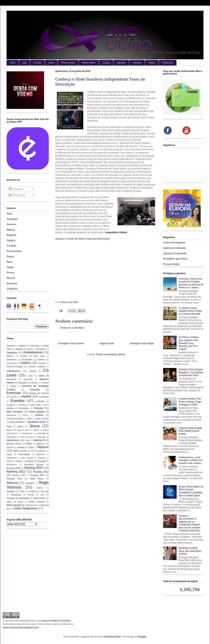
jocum (9, 430)
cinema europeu (15, 366)
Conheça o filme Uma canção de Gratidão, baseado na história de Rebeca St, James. (191, 283)
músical (21, 447)
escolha (14, 397)
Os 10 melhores (38, 451)
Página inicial (107, 343)
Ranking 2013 (19, 475)
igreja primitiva (17, 422)
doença (46, 383)
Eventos (18, 401)
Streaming (16, 495)
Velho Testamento (26, 508)
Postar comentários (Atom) (111, 354)
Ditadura (35, 383)
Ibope (29, 419)
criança (33, 371)
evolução (40, 401)
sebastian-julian (112, 637)
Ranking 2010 (33, 468)
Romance (12, 283)
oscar (9, 454)
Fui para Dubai (171, 264)
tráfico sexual (14, 505)
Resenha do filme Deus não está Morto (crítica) (190, 551)
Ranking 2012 (41, 472)
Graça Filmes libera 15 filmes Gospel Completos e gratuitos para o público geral (191, 491)
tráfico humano (37, 502)
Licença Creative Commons (56, 621)
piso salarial (27, 458)
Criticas (106, 63)
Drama (10, 257)
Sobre (51, 63)
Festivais (137, 63)
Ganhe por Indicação (174, 248)
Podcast (42, 458)
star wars (45, 491)
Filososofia (11, 415)
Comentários (17, 195)
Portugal (41, 461)
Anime (30, 349)
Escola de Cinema (39, 393)
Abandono (11, 346)
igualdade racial (37, 422)
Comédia (11, 246)
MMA (29, 444)
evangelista (44, 397)
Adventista (35, 346)
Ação (9, 214)
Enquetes (35, 389)
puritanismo (12, 465)
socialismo (32, 491)
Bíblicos (11, 230)
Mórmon (41, 444)
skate (22, 491)
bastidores (12, 359)
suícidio (31, 495)
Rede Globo (37, 478)
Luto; (27, 440)
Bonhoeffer (27, 359)
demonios (11, 379)
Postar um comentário (72, 328)
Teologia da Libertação (18, 498)
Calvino (41, 359)
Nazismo (43, 447)
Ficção (10, 267)
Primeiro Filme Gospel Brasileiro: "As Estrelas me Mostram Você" (191, 372)
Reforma (12, 483)
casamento (11, 363)
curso (30, 376)
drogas (13, 386)
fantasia (22, 405)
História (39, 415)
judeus (36, 430)
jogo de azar (23, 430)
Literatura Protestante (175, 253)
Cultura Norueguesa (174, 242)
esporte (26, 396)
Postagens (16, 189)
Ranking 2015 (14, 478)
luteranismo (13, 440)
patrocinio (40, 454)
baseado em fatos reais (32, 356)
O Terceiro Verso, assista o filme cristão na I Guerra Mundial (190, 311)
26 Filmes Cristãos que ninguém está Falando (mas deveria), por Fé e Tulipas (189, 343)
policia (9, 461)
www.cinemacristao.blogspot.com (21, 627)
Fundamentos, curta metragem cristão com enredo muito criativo (191, 460)
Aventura (11, 224)
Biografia (11, 235)
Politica (19, 461)
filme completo (15, 412)
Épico (10, 262)
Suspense (12, 289)
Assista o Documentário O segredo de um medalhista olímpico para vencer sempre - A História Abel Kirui (190, 523)
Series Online (89, 63)
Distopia (22, 383)
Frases (152, 63)
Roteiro (40, 488)
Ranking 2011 (16, 472)
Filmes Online (68, 63)
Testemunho (39, 498)
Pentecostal (12, 458)
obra (11, 621)
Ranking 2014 (37, 475)
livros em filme (27, 437)
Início (13, 63)
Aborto (22, 346)
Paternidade (24, 454)
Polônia (29, 461)
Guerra (10, 273)
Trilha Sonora (31, 505)
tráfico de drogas (15, 502)
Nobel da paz (20, 451)
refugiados (30, 483)
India (9, 426)
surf (42, 495)
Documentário (14, 251)
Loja (24, 63)
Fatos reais (35, 405)
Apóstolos (12, 353)
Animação (12, 219)
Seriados (11, 491)
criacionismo (13, 371)
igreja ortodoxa (42, 419)
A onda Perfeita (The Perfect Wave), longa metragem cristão (190, 402)
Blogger (142, 637)
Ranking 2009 (13, 468)
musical (10, 447)
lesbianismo (27, 433)
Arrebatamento (33, 352)
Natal (31, 447)
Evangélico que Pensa (175, 259)
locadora (42, 437)
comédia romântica (37, 367)
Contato (37, 63)
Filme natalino (37, 412)
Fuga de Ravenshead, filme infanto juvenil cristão (190, 431)
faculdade (11, 405)
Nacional (121, 63)
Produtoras (168, 63)
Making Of (39, 440)
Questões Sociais (34, 464)
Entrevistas (14, 393)
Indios (20, 426)
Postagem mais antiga (142, 343)
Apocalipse (41, 349)
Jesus (34, 426)
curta (41, 376)
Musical (11, 278)
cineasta (42, 363)
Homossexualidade (15, 419)
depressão (28, 379)
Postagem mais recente (71, 343)
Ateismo (10, 356)
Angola (19, 349)
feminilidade (24, 408)
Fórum (25, 415)
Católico (11, 240)
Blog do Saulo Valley (70, 302)
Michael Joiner (14, 444)
